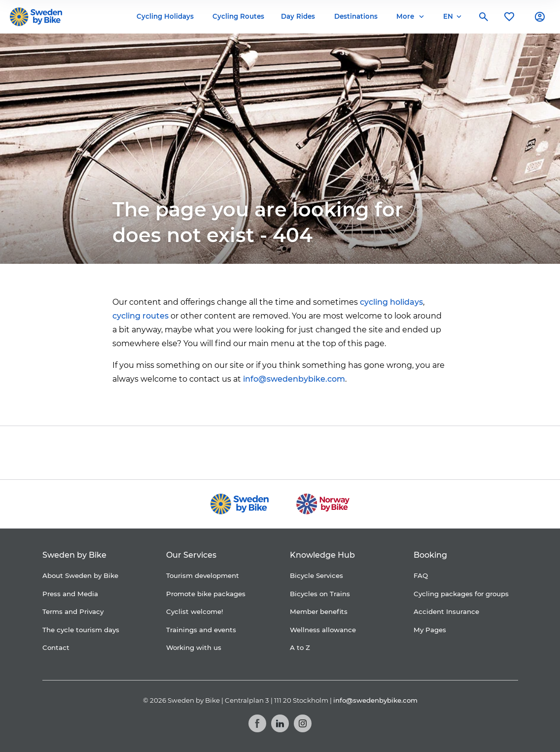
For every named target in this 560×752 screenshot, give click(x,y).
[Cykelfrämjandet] (199, 452)
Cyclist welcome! (195, 611)
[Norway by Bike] (323, 504)
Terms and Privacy (73, 611)
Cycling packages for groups (461, 594)
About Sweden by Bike (80, 575)
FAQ (421, 575)
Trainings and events (201, 630)
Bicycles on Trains (320, 594)
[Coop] (152, 453)
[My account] (540, 17)
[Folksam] (260, 452)
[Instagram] (303, 723)
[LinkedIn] (280, 723)
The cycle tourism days (81, 630)
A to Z (300, 647)
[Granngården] (342, 455)
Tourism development (203, 575)
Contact (56, 647)
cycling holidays (391, 302)
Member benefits (319, 611)
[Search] (484, 17)
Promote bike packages (206, 594)
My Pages (430, 630)
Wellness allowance (323, 630)
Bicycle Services (316, 575)
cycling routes (140, 316)
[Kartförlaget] (410, 453)
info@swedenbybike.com (294, 379)
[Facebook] (257, 723)
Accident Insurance (446, 611)
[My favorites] (509, 17)
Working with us (194, 647)
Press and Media (70, 594)
